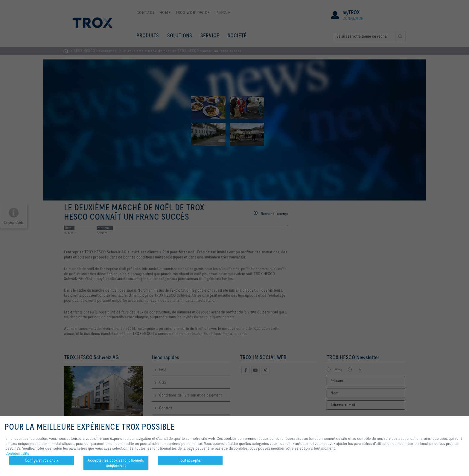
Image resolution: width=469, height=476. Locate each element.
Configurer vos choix (42, 460)
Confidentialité (17, 453)
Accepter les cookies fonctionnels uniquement (116, 463)
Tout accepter (190, 460)
